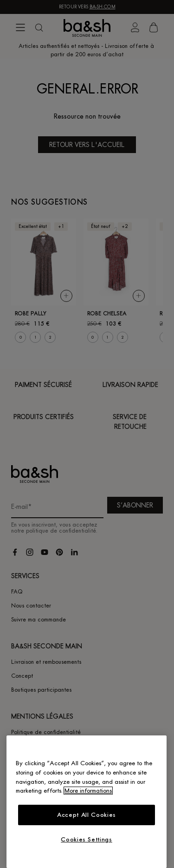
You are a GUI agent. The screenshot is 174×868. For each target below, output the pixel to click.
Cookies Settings (87, 839)
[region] (87, 802)
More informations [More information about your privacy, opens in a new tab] (88, 791)
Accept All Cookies (87, 815)
